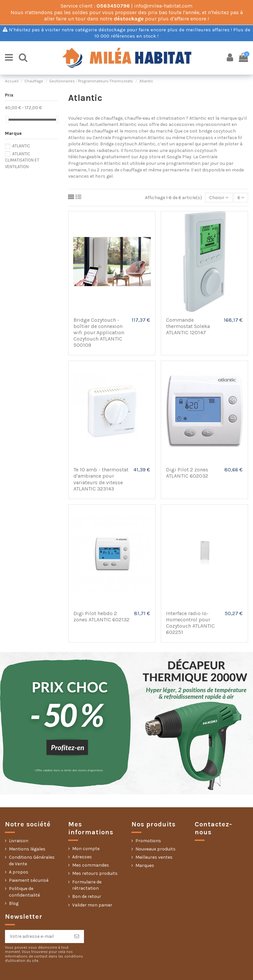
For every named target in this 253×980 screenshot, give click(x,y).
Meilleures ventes (154, 857)
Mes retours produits (95, 873)
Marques (145, 865)
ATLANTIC (21, 146)
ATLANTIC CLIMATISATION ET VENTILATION (22, 160)
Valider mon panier (92, 905)
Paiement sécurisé (29, 880)
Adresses (82, 857)
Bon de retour (87, 896)
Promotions (148, 841)
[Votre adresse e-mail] (38, 936)
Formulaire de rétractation (87, 885)
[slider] (7, 119)
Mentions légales (27, 849)
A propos (19, 872)
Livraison (19, 841)
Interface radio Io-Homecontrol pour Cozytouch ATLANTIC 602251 (190, 623)
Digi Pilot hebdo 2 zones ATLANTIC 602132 (101, 616)
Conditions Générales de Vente (32, 861)
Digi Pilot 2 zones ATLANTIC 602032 (187, 473)
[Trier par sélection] (219, 198)
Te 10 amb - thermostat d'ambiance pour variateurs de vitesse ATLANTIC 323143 (101, 479)
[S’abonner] (77, 936)
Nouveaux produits (155, 849)
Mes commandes (91, 865)
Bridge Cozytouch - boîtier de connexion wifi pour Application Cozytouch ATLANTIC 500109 (99, 333)
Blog (14, 903)
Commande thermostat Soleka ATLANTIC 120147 (188, 326)
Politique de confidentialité (24, 892)
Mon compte (86, 849)
